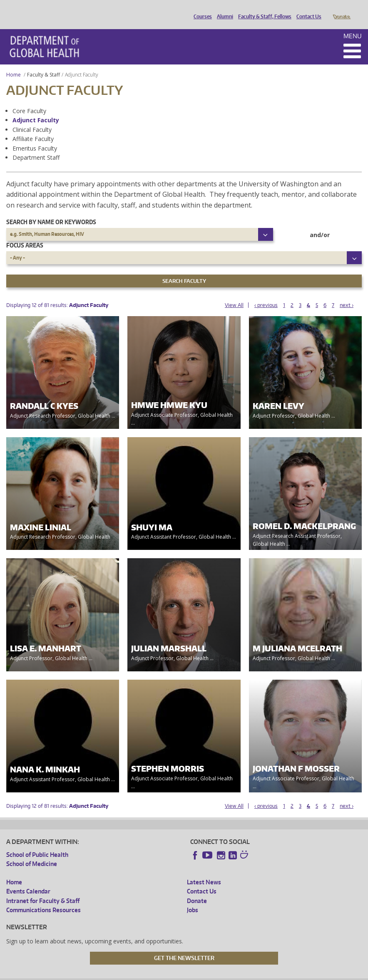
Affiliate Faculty (33, 127)
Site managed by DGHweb (199, 974)
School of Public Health (37, 843)
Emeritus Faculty (35, 137)
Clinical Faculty (32, 118)
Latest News (204, 870)
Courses (201, 10)
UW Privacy (116, 974)
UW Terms (150, 974)
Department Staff (36, 146)
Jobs (193, 898)
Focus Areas (25, 234)
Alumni (223, 10)
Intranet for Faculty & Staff (43, 889)
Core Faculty (29, 99)
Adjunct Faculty (36, 108)
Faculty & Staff (44, 63)
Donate (341, 10)
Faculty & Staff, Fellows (263, 10)
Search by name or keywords (51, 210)
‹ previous (266, 293)
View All (234, 293)
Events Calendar (28, 880)
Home (14, 63)
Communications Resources (44, 898)
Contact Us (307, 10)
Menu (353, 24)
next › (347, 293)
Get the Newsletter (184, 946)
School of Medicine (32, 852)
